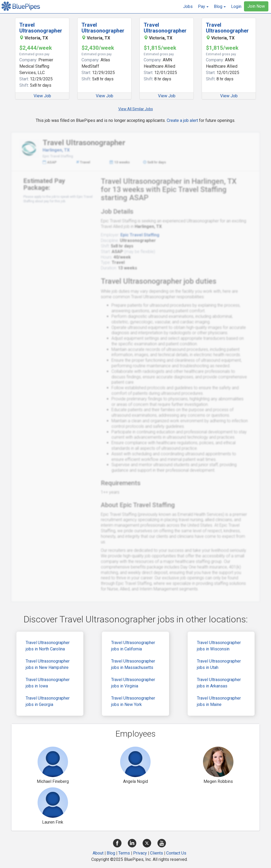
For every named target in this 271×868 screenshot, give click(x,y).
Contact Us (176, 853)
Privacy (140, 853)
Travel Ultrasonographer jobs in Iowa (48, 683)
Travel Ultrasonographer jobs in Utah (219, 664)
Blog (111, 853)
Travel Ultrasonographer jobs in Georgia (48, 701)
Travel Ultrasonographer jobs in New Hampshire (48, 664)
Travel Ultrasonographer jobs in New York (133, 701)
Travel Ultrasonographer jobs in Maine (219, 701)
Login (236, 6)
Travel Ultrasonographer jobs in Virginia (133, 683)
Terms (124, 853)
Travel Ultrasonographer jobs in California (133, 646)
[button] (203, 7)
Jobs (188, 6)
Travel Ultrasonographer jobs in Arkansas (219, 683)
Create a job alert (182, 120)
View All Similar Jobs (136, 109)
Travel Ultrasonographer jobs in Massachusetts (133, 664)
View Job (42, 96)
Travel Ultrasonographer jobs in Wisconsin (219, 646)
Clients (157, 853)
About (98, 853)
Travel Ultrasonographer (41, 28)
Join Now (256, 6)
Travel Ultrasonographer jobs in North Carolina (48, 646)
